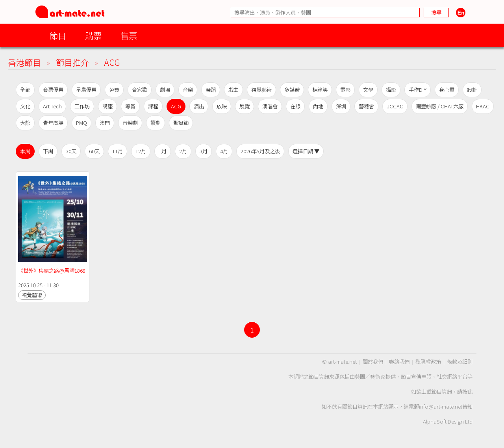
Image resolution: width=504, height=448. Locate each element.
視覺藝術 (261, 90)
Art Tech (52, 106)
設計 (472, 90)
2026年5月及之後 (260, 151)
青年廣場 (53, 123)
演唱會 (270, 106)
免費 (114, 90)
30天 (71, 151)
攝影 (391, 90)
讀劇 (156, 123)
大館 (25, 123)
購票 (93, 35)
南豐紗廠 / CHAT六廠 (440, 106)
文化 (25, 106)
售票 (129, 35)
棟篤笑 (320, 90)
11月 (118, 151)
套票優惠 (53, 90)
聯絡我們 (399, 362)
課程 (153, 106)
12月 (141, 151)
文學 (368, 90)
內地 (318, 106)
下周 (48, 151)
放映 (222, 106)
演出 (199, 106)
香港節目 (24, 62)
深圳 (341, 106)
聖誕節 (181, 123)
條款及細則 (460, 362)
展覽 (245, 106)
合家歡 (140, 90)
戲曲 (233, 90)
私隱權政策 (428, 362)
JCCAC (395, 106)
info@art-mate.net (441, 406)
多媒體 (292, 90)
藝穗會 (366, 106)
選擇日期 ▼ (306, 151)
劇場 (165, 90)
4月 (224, 151)
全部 (25, 90)
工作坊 (82, 106)
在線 (295, 106)
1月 (163, 151)
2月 (183, 151)
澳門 (105, 123)
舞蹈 (211, 90)
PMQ (82, 123)
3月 (204, 151)
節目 (58, 35)
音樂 (188, 90)
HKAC (483, 106)
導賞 (130, 106)
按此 (467, 391)
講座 (107, 106)
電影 (345, 90)
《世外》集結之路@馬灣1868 (52, 270)
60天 (94, 151)
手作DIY (418, 90)
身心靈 (447, 90)
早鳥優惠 (86, 90)
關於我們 (373, 362)
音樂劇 (130, 123)
